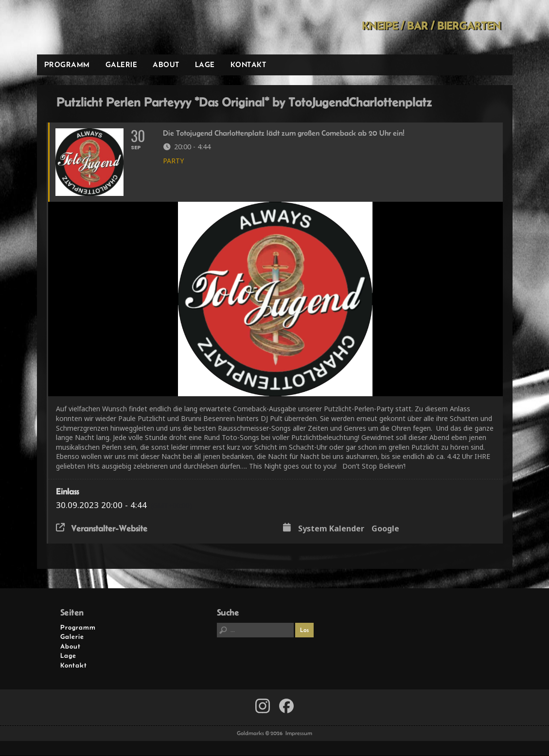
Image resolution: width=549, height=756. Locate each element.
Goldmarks (106, 27)
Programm (67, 64)
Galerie (122, 64)
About (166, 64)
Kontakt (248, 64)
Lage (205, 64)
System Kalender (331, 529)
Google (385, 529)
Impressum (299, 734)
